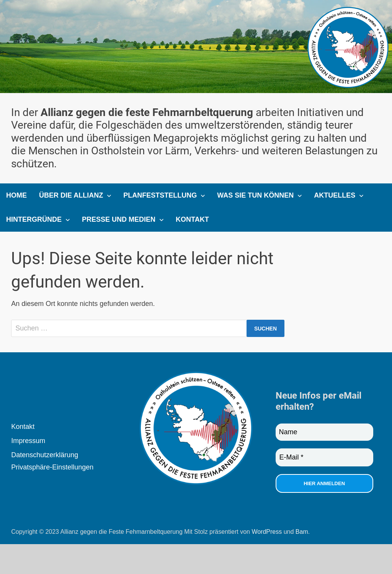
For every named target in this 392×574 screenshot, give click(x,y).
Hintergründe (34, 219)
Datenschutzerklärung (45, 455)
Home (16, 195)
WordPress (267, 532)
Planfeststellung (160, 195)
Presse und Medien (119, 219)
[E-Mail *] (324, 457)
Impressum (28, 441)
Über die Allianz (71, 195)
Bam (302, 532)
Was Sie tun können (255, 195)
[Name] (324, 432)
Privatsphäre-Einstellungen (52, 467)
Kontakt (192, 219)
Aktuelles (335, 195)
